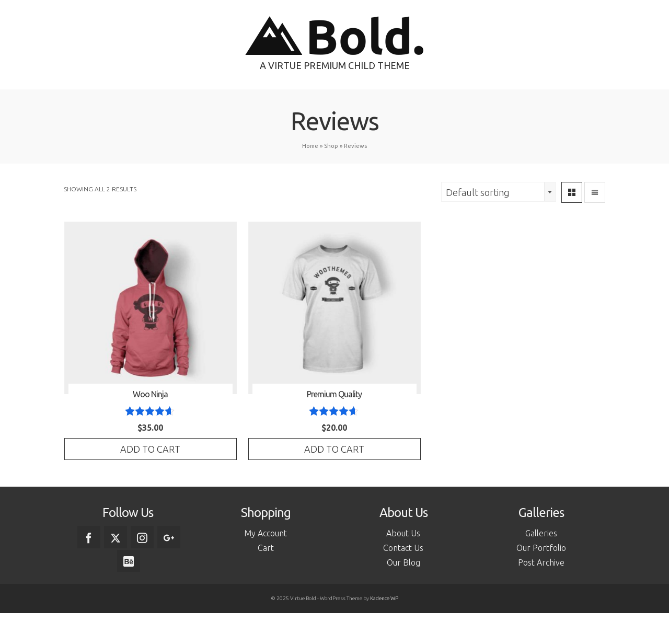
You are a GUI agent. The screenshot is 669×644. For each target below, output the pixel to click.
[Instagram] (142, 537)
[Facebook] (89, 537)
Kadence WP (384, 598)
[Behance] (129, 561)
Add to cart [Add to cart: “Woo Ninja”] (150, 449)
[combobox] (499, 192)
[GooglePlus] (169, 537)
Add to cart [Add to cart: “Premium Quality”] (334, 449)
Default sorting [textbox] (478, 192)
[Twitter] (116, 537)
